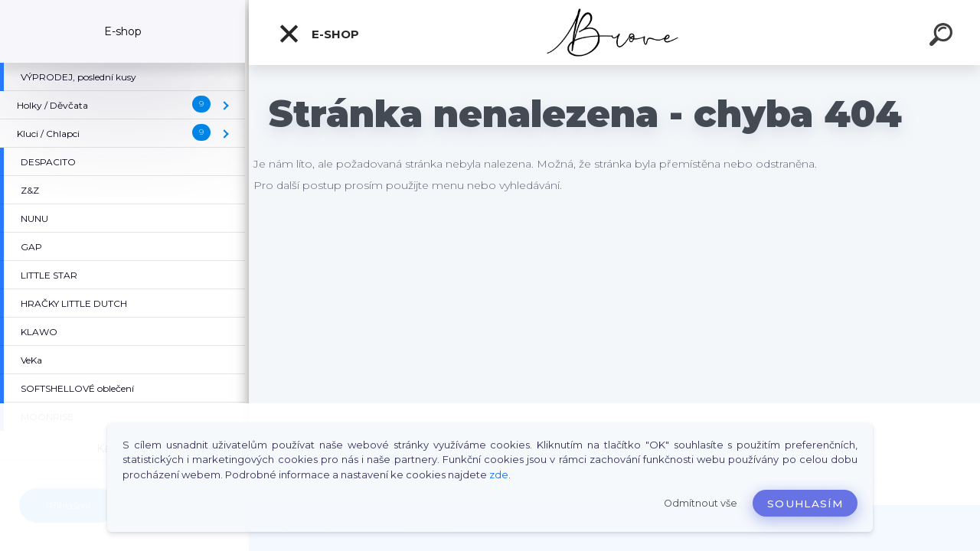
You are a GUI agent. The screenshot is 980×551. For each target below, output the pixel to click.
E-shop (318, 34)
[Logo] (614, 33)
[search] (943, 37)
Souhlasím (805, 504)
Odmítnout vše (701, 503)
